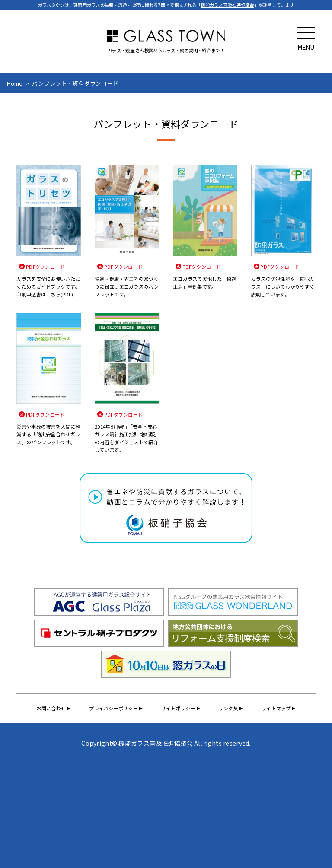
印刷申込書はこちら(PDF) (45, 295)
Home (15, 83)
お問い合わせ (49, 709)
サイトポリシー (178, 709)
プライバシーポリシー (112, 709)
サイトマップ (278, 709)
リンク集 (229, 709)
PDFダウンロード (46, 267)
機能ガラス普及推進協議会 (227, 5)
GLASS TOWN (166, 36)
